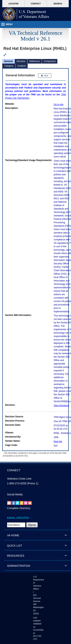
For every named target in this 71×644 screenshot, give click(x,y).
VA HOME (13, 535)
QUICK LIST (15, 546)
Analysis (22, 66)
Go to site (59, 104)
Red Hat (58, 442)
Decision (21, 61)
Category (9, 66)
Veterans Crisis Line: (20, 479)
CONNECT (14, 470)
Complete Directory (19, 508)
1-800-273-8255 (17, 483)
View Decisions (61, 406)
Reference (35, 61)
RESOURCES (16, 556)
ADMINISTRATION (19, 566)
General (8, 61)
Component (50, 61)
